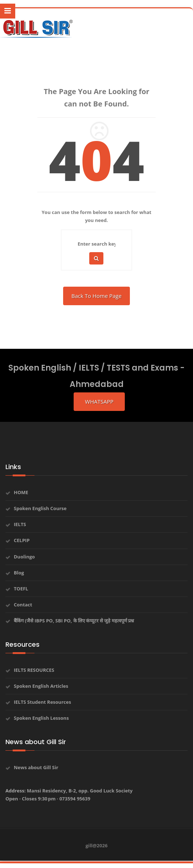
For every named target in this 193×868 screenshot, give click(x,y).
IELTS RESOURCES (34, 670)
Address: (69, 795)
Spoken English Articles (41, 686)
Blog (19, 573)
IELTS (20, 524)
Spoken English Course (40, 508)
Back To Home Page (96, 296)
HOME (21, 492)
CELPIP (22, 540)
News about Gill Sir (36, 767)
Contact (23, 605)
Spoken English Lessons (41, 718)
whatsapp (99, 401)
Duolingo (24, 557)
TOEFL (21, 589)
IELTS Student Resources (42, 702)
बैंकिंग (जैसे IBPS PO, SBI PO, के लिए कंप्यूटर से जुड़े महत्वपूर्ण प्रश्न (74, 621)
